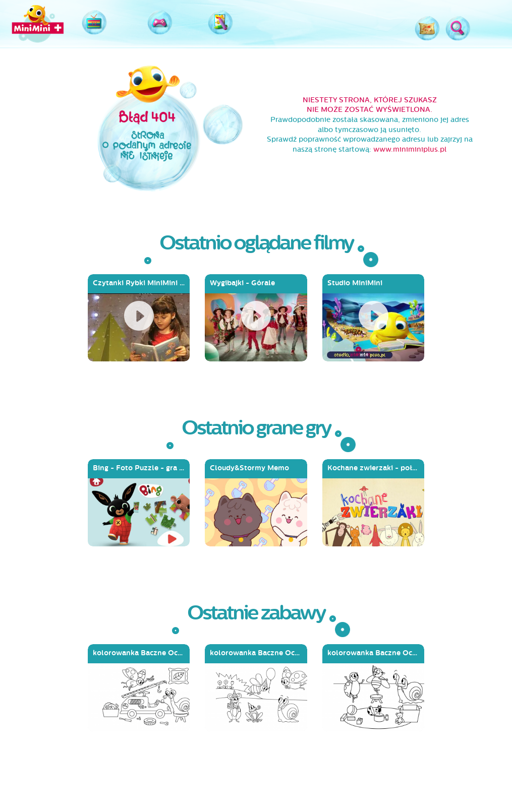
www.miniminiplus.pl (410, 149)
